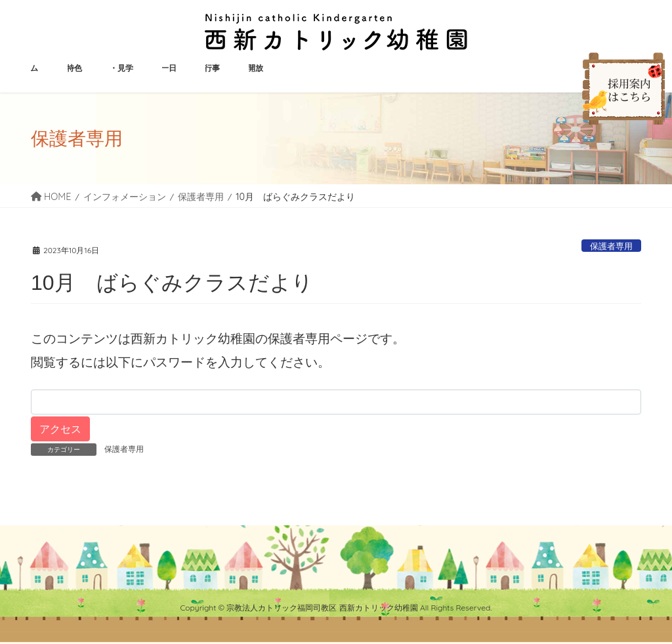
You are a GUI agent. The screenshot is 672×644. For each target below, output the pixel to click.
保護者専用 (611, 246)
